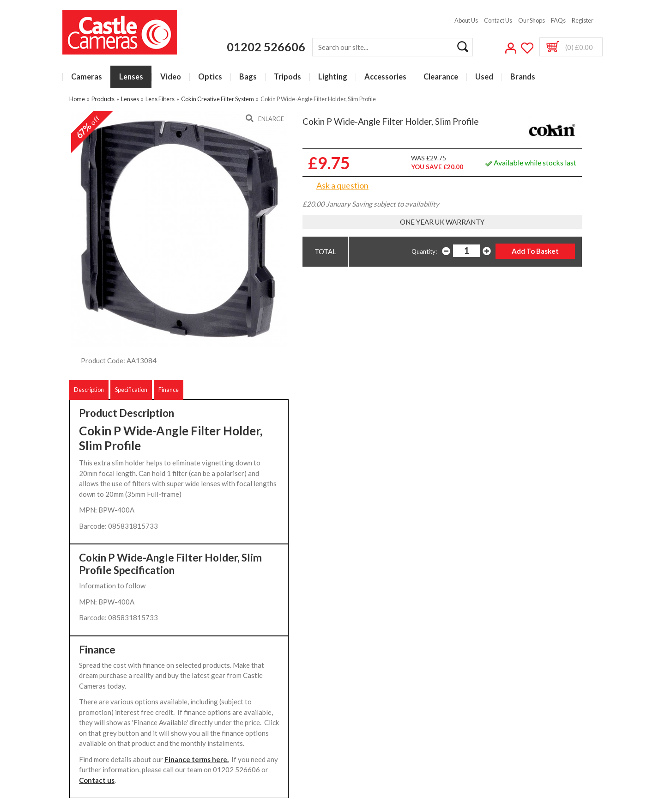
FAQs (558, 20)
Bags (248, 77)
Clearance (441, 77)
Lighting (333, 77)
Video (171, 77)
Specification (131, 390)
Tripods (287, 77)
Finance (169, 390)
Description (89, 390)
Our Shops (532, 20)
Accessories (385, 77)
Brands (523, 77)
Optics (210, 77)
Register (583, 20)
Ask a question (342, 185)
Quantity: (424, 251)
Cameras (87, 77)
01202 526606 (266, 47)
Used (484, 77)
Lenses (131, 77)
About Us (466, 20)
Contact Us (498, 20)
